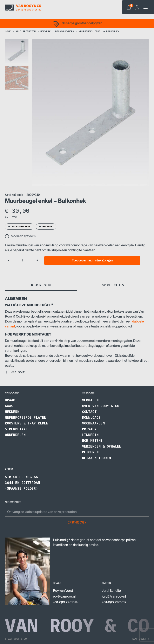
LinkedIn (90, 435)
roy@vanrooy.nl (64, 596)
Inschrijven (77, 522)
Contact (89, 412)
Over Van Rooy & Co (101, 406)
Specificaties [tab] (113, 285)
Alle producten (26, 31)
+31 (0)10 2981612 (114, 602)
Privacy (89, 429)
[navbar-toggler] (146, 8)
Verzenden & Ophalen (102, 446)
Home (8, 31)
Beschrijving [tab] (41, 285)
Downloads (91, 417)
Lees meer (17, 372)
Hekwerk (45, 31)
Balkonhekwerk (65, 31)
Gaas (9, 406)
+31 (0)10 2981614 (65, 602)
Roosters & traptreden (27, 423)
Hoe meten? (92, 441)
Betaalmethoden (96, 458)
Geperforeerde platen (26, 417)
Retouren (90, 452)
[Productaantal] (23, 261)
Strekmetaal (16, 429)
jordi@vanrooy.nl (114, 596)
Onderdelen (15, 435)
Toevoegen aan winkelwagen (92, 260)
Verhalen (90, 400)
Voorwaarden (93, 423)
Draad (10, 400)
